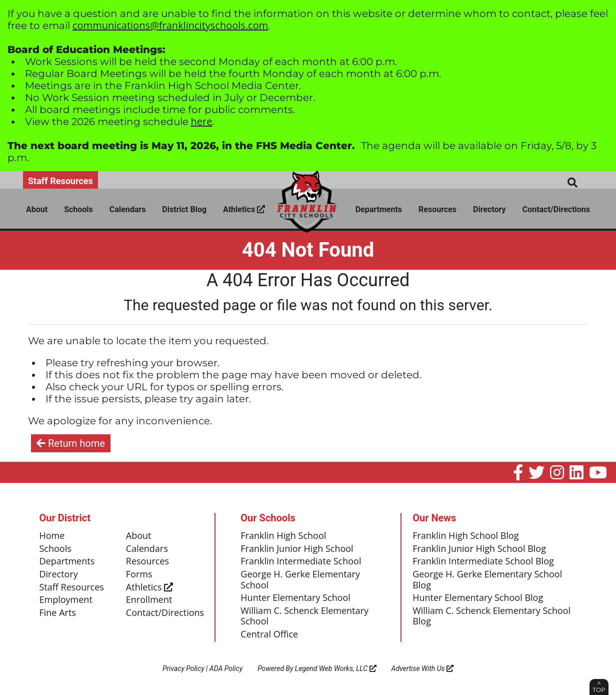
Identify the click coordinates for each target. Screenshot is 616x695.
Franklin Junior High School (297, 549)
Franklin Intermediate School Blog (483, 561)
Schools (78, 209)
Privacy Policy (183, 668)
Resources (437, 209)
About (37, 209)
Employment (66, 600)
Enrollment (149, 600)
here (202, 121)
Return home (71, 443)
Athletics (244, 209)
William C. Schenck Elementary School (304, 616)
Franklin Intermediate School (301, 561)
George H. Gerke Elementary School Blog (487, 580)
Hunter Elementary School (295, 598)
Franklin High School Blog (465, 536)
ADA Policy (226, 668)
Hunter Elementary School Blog (478, 598)
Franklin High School (283, 536)
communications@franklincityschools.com (170, 25)
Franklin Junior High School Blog (479, 549)
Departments (379, 209)
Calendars (128, 209)
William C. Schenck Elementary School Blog (491, 616)
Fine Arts (58, 613)
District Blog (184, 209)
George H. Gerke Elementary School (300, 580)
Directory (489, 209)
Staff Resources (60, 181)
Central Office (269, 634)
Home (52, 536)
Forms (139, 574)
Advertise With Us (423, 668)
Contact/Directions (556, 209)
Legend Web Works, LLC (336, 668)
